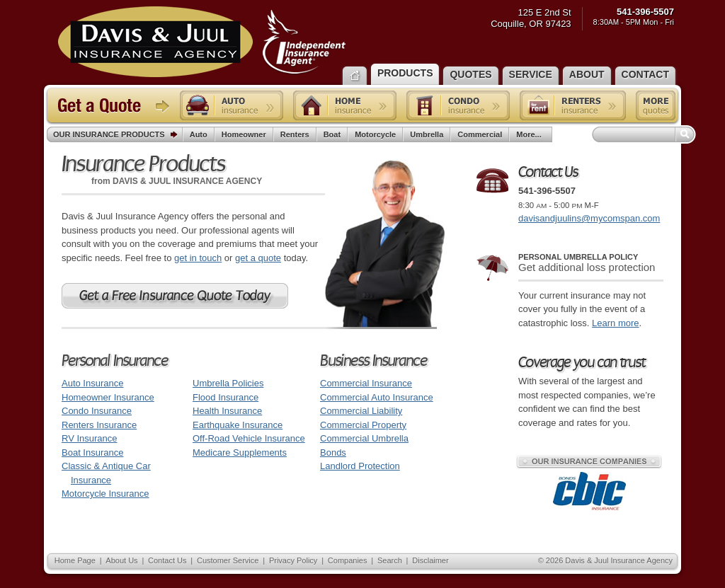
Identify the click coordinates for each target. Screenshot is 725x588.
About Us (121, 560)
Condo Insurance (97, 411)
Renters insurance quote (573, 105)
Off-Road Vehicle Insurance (249, 438)
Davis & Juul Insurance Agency (202, 42)
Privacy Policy (293, 560)
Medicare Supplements (240, 452)
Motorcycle (375, 134)
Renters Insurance (99, 425)
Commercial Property (363, 425)
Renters (295, 134)
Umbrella (427, 134)
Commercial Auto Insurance (377, 397)
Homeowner (244, 134)
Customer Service (228, 560)
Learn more (615, 323)
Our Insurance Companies (589, 461)
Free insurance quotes (656, 105)
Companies (348, 560)
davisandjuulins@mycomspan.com (589, 218)
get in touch (198, 258)
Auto (199, 134)
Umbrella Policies (228, 383)
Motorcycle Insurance (105, 494)
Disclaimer (430, 560)
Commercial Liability (361, 411)
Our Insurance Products (118, 135)
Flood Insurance (226, 397)
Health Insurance (227, 411)
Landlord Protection (360, 466)
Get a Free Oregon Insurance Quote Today (175, 296)
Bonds (333, 452)
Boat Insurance (92, 452)
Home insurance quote (345, 105)
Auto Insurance (92, 383)
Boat (332, 134)
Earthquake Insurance (238, 425)
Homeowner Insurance (108, 397)
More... (530, 134)
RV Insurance (90, 438)
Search (390, 560)
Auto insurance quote (232, 105)
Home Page (75, 560)
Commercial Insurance (366, 383)
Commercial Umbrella (364, 438)
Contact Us (167, 560)
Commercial (480, 134)
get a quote (258, 258)
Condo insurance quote (458, 105)
